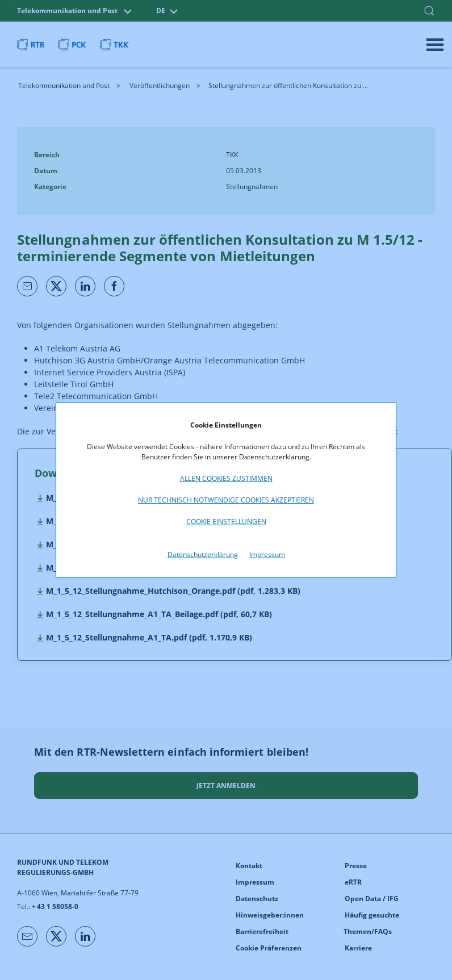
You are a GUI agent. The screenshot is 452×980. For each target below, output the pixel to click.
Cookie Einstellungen (226, 522)
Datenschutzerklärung (203, 554)
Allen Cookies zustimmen (226, 478)
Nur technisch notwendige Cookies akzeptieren (226, 500)
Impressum (267, 554)
